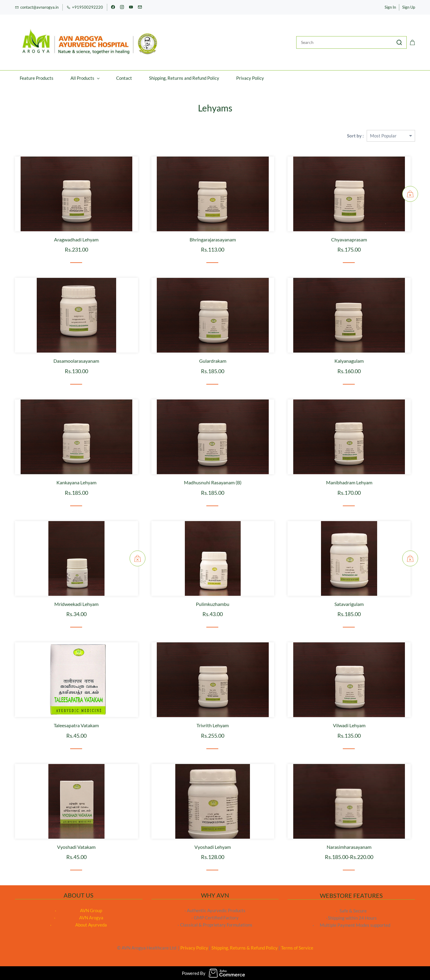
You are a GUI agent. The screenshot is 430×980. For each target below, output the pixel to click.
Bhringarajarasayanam (213, 239)
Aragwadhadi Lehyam (76, 239)
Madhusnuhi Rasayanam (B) (213, 482)
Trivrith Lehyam (213, 725)
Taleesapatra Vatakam (76, 725)
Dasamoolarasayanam (76, 361)
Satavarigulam (349, 604)
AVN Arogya (91, 918)
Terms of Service (297, 948)
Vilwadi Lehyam (349, 725)
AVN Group (91, 910)
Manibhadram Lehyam (349, 482)
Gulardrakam (213, 361)
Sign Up (409, 7)
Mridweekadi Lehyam (76, 604)
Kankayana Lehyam (76, 482)
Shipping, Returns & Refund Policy (245, 948)
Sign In (390, 7)
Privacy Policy (194, 948)
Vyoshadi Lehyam (213, 847)
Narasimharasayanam (349, 847)
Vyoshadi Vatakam (76, 847)
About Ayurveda (91, 925)
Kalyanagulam (349, 361)
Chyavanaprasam (349, 239)
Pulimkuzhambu (213, 604)
